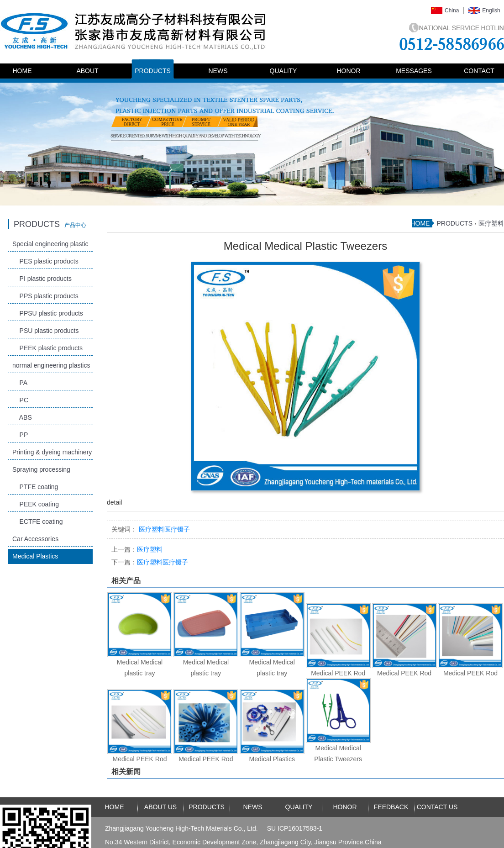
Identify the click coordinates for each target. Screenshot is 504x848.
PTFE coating (35, 487)
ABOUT (87, 71)
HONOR (348, 71)
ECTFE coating (37, 521)
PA (20, 383)
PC (20, 400)
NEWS (218, 71)
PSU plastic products (46, 331)
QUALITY (283, 71)
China (452, 11)
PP (20, 435)
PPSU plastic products (48, 313)
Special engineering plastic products (50, 246)
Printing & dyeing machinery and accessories (52, 454)
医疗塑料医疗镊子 (150, 562)
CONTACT (479, 71)
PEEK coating (36, 504)
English (491, 11)
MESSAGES (414, 71)
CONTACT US (437, 807)
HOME (22, 71)
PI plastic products (42, 279)
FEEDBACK (391, 807)
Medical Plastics (35, 556)
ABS (22, 417)
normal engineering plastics (51, 365)
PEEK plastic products (47, 348)
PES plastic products (45, 261)
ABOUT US (160, 807)
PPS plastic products (45, 296)
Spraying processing (41, 469)
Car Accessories (35, 539)
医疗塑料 (491, 223)
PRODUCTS (153, 71)
